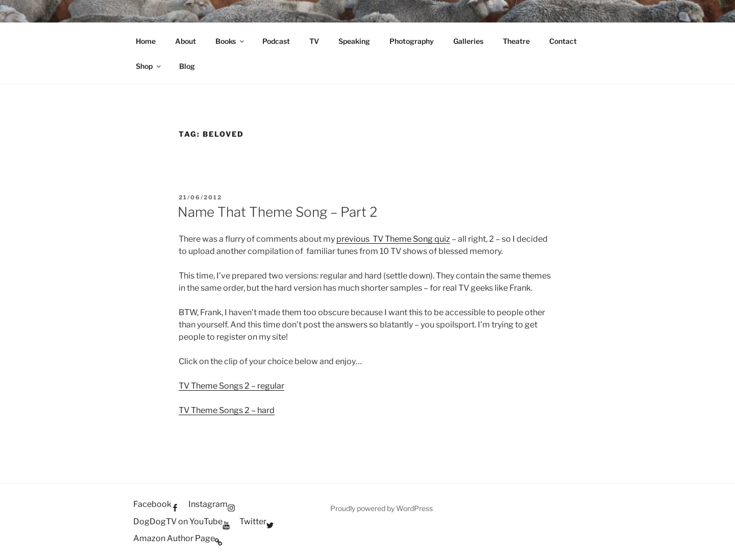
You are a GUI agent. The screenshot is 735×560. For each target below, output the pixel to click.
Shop (149, 66)
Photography (412, 41)
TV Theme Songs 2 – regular (231, 386)
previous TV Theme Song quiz (393, 239)
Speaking (354, 41)
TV (314, 41)
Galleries (468, 41)
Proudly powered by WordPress (382, 508)
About (186, 41)
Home (146, 41)
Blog (187, 66)
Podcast (276, 41)
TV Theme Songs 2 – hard (227, 410)
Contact (563, 41)
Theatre (516, 41)
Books (230, 41)
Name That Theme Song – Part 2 (277, 212)
